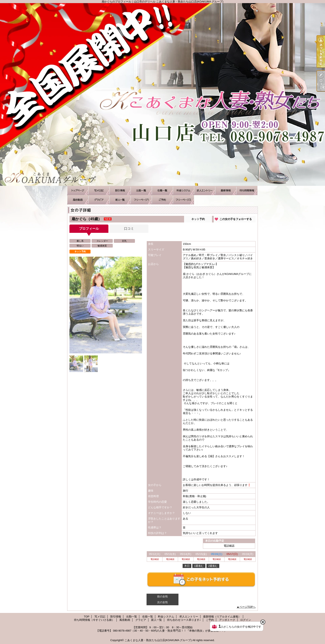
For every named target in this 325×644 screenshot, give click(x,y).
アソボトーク (183, 200)
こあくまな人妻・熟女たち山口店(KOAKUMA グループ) (158, 640)
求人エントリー (205, 190)
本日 (187, 566)
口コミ (129, 229)
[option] (106, 305)
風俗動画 (78, 200)
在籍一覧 (162, 190)
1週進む (199, 566)
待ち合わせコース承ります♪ (141, 200)
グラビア (99, 200)
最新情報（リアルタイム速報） (226, 190)
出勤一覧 (141, 190)
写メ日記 (99, 190)
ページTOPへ (248, 607)
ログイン (246, 620)
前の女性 (162, 596)
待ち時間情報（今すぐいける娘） (247, 190)
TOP (78, 190)
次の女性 (162, 602)
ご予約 (162, 200)
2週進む (213, 566)
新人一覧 (120, 200)
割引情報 (120, 190)
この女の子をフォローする (236, 219)
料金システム (183, 190)
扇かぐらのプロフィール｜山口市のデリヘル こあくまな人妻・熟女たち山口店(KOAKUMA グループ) (162, 94)
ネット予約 (198, 219)
